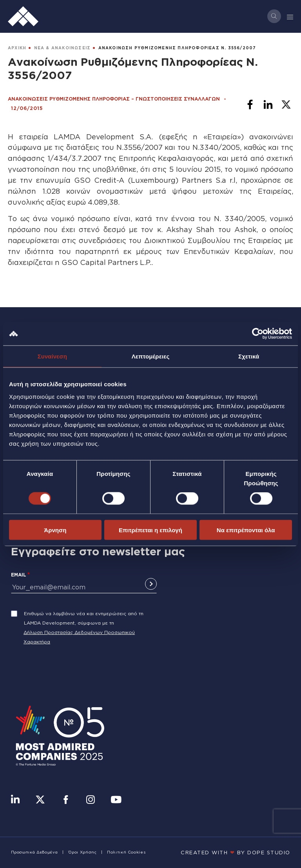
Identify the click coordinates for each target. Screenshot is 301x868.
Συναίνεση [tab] (52, 356)
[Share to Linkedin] (268, 104)
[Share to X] (286, 104)
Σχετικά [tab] (249, 356)
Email (19, 575)
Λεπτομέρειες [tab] (151, 356)
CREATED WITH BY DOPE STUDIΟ (236, 852)
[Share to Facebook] (250, 104)
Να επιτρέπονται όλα (246, 530)
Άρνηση (55, 530)
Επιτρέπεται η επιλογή (150, 530)
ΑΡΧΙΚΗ (17, 48)
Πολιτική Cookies (126, 852)
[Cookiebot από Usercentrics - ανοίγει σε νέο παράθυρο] (258, 334)
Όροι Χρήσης (83, 852)
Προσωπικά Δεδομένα (34, 852)
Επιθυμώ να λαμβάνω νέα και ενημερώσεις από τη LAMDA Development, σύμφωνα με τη (84, 618)
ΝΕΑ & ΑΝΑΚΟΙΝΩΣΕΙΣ (63, 48)
